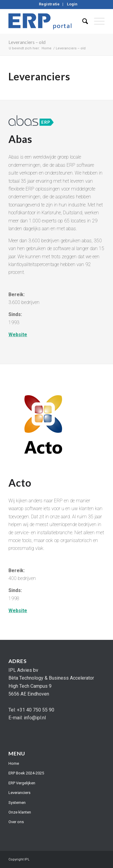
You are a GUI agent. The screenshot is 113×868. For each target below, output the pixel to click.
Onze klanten (20, 812)
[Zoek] (82, 21)
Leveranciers (19, 793)
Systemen (17, 803)
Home (14, 763)
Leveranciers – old (27, 42)
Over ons (16, 822)
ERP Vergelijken (22, 783)
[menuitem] (49, 4)
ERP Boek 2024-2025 (26, 773)
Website (18, 335)
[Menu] (96, 21)
